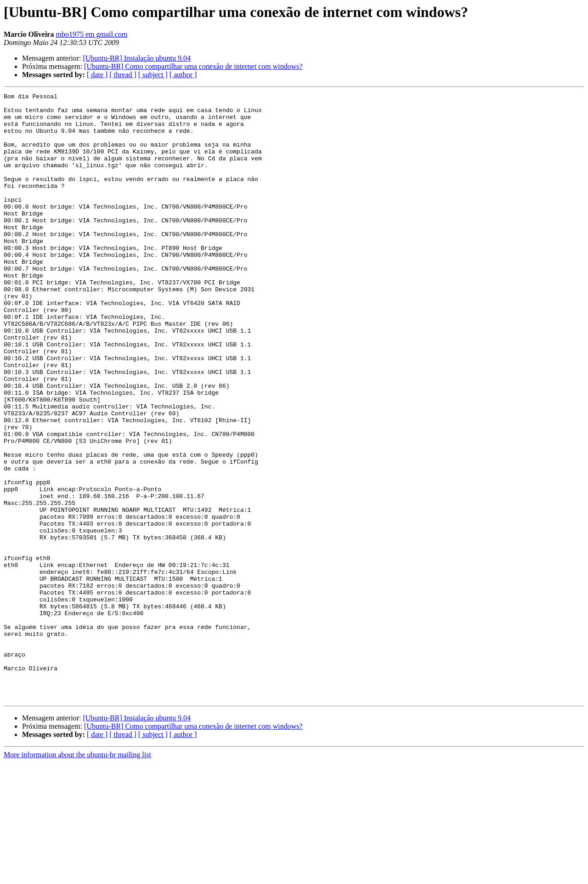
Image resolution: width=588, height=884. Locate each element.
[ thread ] (123, 75)
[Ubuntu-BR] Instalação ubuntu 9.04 (137, 58)
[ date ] (97, 75)
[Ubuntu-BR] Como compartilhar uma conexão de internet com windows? (193, 66)
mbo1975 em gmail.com (91, 34)
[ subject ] (153, 75)
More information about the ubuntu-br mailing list (77, 876)
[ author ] (183, 75)
